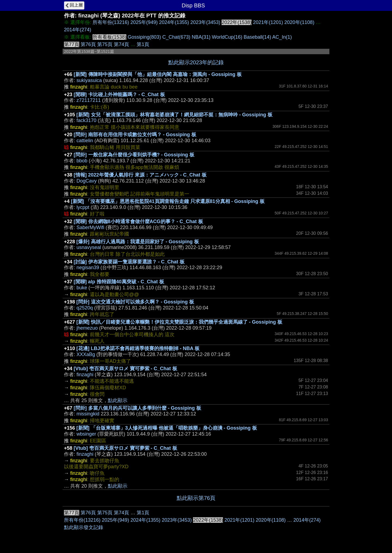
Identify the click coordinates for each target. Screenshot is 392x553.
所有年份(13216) (111, 22)
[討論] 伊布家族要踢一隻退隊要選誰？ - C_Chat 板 (129, 262)
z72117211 (89, 100)
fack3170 (86, 120)
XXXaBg (86, 354)
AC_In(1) (282, 37)
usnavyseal (89, 247)
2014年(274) (78, 30)
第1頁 (143, 44)
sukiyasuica (89, 80)
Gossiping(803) (144, 37)
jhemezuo (87, 328)
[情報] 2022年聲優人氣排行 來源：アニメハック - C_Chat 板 (140, 175)
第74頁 (121, 44)
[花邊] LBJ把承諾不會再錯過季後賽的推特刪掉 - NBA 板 (138, 348)
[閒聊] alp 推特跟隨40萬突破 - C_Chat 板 (119, 282)
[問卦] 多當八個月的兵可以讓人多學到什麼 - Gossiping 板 (137, 408)
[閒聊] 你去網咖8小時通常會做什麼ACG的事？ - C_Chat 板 (138, 221)
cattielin (85, 141)
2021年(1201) (268, 22)
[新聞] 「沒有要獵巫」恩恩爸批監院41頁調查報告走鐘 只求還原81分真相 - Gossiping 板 (168, 201)
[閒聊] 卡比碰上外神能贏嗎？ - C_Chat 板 (119, 95)
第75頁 (105, 44)
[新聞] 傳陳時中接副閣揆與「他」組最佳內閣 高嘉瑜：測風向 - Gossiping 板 (158, 74)
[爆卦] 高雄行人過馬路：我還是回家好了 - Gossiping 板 (138, 242)
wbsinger (86, 434)
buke (82, 288)
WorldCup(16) (227, 37)
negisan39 (88, 268)
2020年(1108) (299, 22)
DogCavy (87, 181)
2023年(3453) (205, 22)
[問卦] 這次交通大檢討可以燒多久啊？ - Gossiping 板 (135, 302)
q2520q (85, 308)
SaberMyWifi (90, 227)
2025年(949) (144, 22)
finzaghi (85, 375)
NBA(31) (201, 37)
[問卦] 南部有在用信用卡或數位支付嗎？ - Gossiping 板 (135, 135)
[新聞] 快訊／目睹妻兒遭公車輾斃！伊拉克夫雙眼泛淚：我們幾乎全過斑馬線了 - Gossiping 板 (179, 322)
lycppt (83, 207)
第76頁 (88, 44)
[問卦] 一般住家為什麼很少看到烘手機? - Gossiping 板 (134, 155)
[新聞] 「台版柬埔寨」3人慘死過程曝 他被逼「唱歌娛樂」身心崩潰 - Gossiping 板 (167, 428)
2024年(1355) (174, 22)
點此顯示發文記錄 (84, 527)
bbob (82, 161)
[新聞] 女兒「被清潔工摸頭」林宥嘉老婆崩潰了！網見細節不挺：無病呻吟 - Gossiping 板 (174, 115)
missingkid (88, 414)
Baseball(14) (257, 37)
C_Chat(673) (176, 37)
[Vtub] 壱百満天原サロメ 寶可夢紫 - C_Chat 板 (125, 369)
